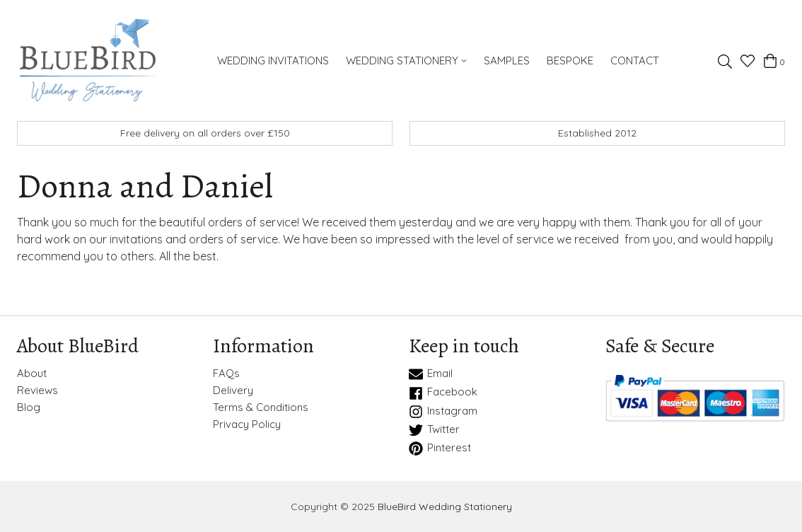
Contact (635, 60)
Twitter (434, 430)
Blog (29, 407)
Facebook (443, 393)
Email (431, 374)
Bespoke (570, 60)
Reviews (37, 391)
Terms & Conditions (261, 407)
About (32, 374)
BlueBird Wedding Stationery (445, 507)
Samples (507, 60)
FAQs (226, 374)
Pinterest (440, 449)
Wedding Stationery (407, 60)
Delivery (233, 391)
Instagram (443, 412)
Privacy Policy (247, 424)
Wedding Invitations (273, 60)
